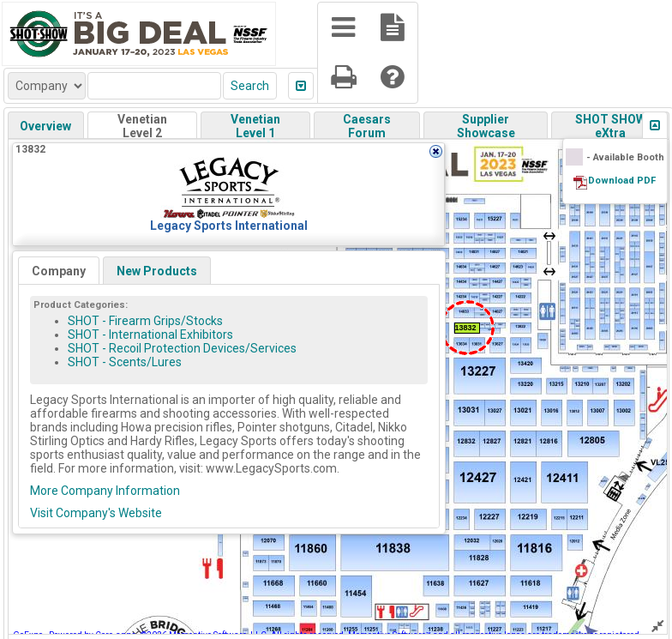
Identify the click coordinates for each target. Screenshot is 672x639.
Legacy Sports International (229, 226)
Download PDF (622, 181)
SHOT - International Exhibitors (150, 335)
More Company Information (105, 491)
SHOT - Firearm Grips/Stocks (145, 321)
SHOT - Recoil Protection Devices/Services (182, 348)
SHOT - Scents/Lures (125, 362)
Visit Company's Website (96, 513)
